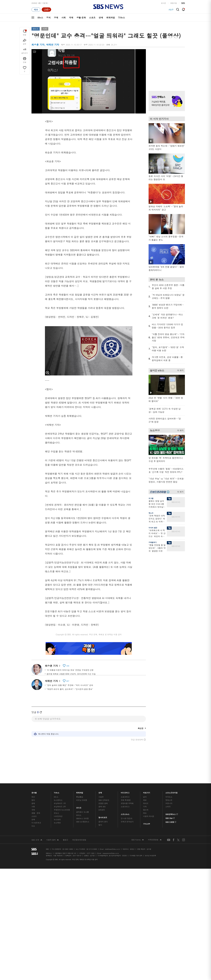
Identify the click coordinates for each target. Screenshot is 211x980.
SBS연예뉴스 (172, 813)
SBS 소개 (37, 839)
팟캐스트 (169, 799)
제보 (145, 799)
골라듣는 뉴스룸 (82, 811)
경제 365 (102, 806)
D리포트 (102, 809)
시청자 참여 (53, 839)
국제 (71, 18)
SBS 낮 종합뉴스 (83, 821)
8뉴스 (40, 18)
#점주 (171, 10)
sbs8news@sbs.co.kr (112, 848)
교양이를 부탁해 (127, 803)
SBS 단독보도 (104, 799)
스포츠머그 (125, 796)
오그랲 (151, 498)
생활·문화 (81, 18)
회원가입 (174, 3)
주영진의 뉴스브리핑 (62, 809)
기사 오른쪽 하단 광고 (166, 580)
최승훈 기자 (53, 666)
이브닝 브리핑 (82, 799)
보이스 (79, 814)
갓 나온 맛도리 (127, 818)
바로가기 (147, 791)
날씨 (145, 796)
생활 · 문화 (36, 812)
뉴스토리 (57, 819)
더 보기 (180, 370)
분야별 (34, 791)
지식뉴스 (169, 796)
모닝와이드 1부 (60, 803)
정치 (48, 18)
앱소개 (146, 809)
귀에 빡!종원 (126, 799)
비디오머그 (125, 791)
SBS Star (170, 817)
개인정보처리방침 (79, 839)
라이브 (146, 803)
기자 (145, 806)
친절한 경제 (103, 803)
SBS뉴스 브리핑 (82, 818)
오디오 (79, 806)
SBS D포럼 (171, 821)
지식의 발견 (153, 528)
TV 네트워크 (36, 822)
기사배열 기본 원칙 (136, 855)
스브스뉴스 (125, 813)
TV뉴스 (122, 18)
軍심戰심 (80, 796)
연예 (101, 18)
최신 (33, 796)
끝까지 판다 (103, 821)
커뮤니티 (169, 803)
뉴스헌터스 (58, 799)
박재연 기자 (53, 681)
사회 (64, 18)
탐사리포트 (103, 816)
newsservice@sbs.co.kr (111, 852)
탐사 (100, 824)
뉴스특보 (57, 822)
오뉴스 (56, 812)
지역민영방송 (155, 839)
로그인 (163, 3)
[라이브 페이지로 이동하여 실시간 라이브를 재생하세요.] (46, 10)
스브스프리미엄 (172, 791)
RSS (145, 812)
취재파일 (111, 18)
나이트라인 (58, 815)
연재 (100, 791)
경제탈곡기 (153, 542)
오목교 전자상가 (127, 821)
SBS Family (138, 839)
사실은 (101, 796)
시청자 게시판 (148, 815)
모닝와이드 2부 (60, 806)
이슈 (33, 825)
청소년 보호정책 (151, 855)
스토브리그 (125, 806)
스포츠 (92, 18)
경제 (56, 18)
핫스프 (151, 513)
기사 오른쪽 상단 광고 (166, 67)
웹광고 (65, 839)
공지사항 (146, 823)
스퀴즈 (168, 806)
